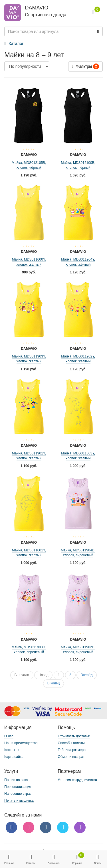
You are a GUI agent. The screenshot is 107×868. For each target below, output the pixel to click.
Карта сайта (14, 757)
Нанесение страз (18, 794)
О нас (9, 736)
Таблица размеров (73, 750)
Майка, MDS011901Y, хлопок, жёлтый (29, 456)
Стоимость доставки (74, 736)
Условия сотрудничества (77, 780)
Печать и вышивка (19, 801)
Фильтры (85, 66)
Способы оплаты (71, 743)
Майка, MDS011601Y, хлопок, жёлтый (29, 553)
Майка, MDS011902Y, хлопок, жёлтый (78, 359)
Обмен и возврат (71, 757)
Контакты (12, 750)
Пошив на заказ (17, 780)
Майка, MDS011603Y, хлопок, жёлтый (78, 456)
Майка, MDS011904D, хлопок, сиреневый (78, 553)
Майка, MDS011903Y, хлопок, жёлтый (29, 359)
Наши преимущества (21, 743)
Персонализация (18, 787)
